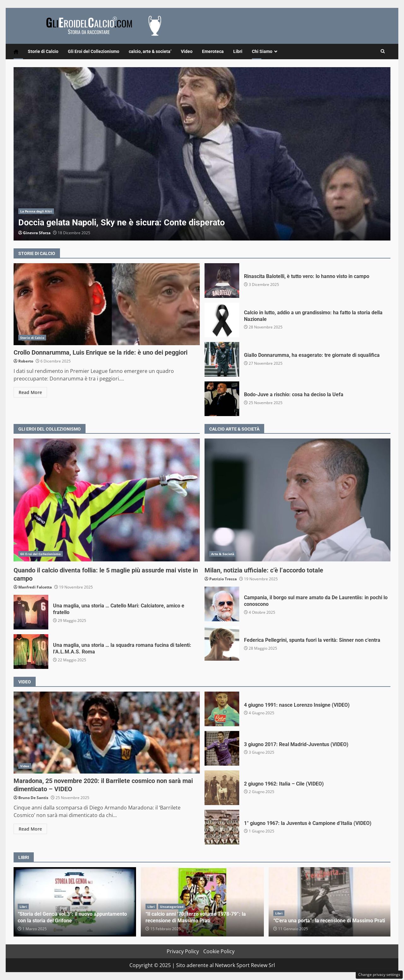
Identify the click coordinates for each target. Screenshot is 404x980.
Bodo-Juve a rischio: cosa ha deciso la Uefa (222, 399)
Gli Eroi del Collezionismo (94, 51)
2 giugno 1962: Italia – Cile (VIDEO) (222, 788)
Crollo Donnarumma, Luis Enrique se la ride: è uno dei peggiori (107, 304)
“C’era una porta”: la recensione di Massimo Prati (330, 902)
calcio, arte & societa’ (150, 51)
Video (187, 51)
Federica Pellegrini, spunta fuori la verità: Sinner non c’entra (222, 643)
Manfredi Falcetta (35, 587)
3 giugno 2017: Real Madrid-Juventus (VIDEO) (222, 748)
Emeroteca (213, 51)
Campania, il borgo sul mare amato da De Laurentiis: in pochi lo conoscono (222, 604)
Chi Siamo (262, 51)
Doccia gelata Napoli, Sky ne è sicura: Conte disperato (202, 154)
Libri (238, 51)
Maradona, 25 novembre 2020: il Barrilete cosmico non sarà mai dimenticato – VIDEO (107, 733)
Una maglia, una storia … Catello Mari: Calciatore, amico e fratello (31, 612)
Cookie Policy (219, 951)
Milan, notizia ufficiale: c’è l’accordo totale (298, 500)
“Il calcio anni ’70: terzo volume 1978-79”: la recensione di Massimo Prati (196, 917)
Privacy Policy (183, 951)
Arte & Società (223, 554)
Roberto (26, 361)
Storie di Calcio (43, 51)
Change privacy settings (379, 974)
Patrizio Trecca (223, 579)
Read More (30, 392)
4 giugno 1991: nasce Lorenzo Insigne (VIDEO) (222, 709)
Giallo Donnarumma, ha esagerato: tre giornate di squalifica (222, 359)
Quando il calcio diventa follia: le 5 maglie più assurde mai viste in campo (107, 500)
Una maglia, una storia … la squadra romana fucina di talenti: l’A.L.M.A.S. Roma (31, 652)
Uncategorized (172, 907)
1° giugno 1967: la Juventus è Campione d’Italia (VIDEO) (222, 827)
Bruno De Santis (33, 798)
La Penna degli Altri (36, 211)
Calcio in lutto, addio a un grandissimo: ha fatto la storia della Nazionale (222, 320)
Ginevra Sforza (37, 233)
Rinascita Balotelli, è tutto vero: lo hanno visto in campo (222, 281)
